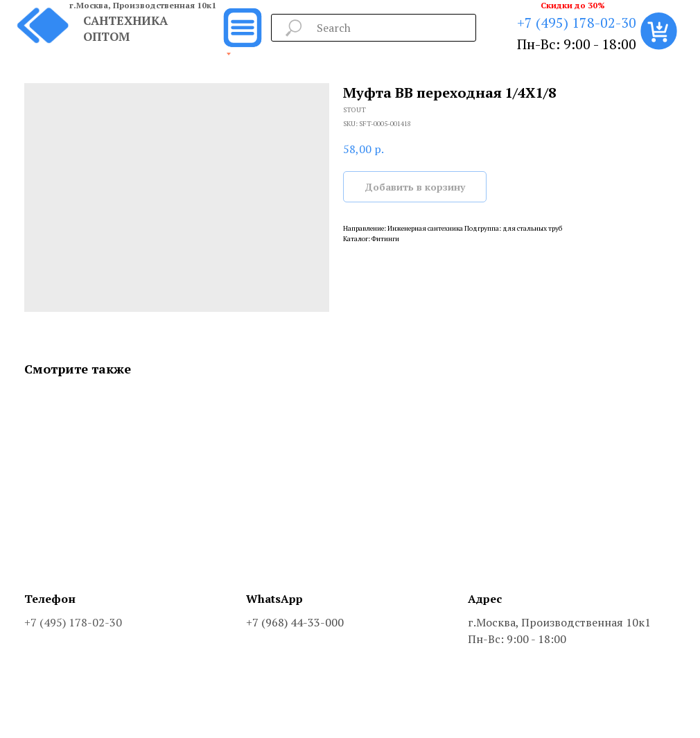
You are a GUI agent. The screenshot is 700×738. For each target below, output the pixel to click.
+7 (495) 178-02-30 (577, 23)
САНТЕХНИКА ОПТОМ (125, 28)
